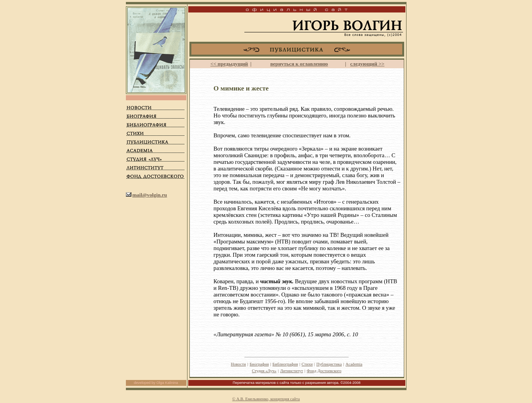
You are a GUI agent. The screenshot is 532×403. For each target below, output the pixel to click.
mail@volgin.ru (149, 195)
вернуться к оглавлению (299, 64)
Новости (238, 364)
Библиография (285, 364)
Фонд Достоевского (324, 371)
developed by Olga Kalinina (156, 383)
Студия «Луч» (264, 371)
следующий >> (368, 64)
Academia (354, 364)
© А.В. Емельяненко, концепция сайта (266, 399)
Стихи (307, 364)
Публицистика (329, 364)
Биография (259, 364)
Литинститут (292, 371)
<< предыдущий (229, 64)
